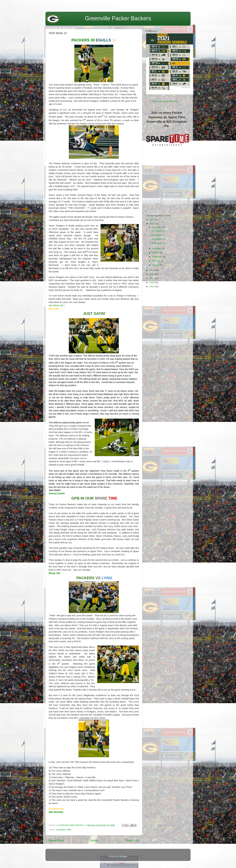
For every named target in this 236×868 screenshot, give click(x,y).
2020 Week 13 (158, 239)
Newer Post (56, 840)
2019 (152, 270)
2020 (152, 224)
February (156, 261)
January (156, 265)
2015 (152, 286)
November (157, 248)
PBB (69, 830)
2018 (152, 274)
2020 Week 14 (158, 235)
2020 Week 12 (158, 243)
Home (94, 840)
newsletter (61, 830)
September (157, 257)
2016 (152, 282)
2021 (152, 220)
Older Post (132, 840)
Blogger (124, 856)
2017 (152, 278)
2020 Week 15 (158, 231)
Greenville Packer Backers (118, 18)
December (157, 227)
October (156, 253)
